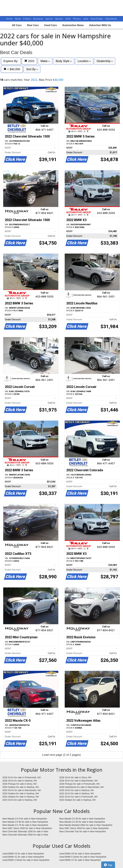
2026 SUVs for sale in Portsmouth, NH (22, 777)
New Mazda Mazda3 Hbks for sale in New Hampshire (86, 825)
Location (84, 61)
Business (39, 19)
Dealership (105, 61)
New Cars (33, 25)
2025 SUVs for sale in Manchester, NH (22, 790)
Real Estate (97, 19)
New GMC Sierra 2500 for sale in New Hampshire (84, 828)
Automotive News (73, 25)
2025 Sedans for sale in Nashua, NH (21, 793)
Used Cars (51, 25)
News (18, 19)
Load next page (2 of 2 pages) (61, 755)
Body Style (64, 61)
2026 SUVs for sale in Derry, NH (75, 777)
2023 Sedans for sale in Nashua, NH (77, 800)
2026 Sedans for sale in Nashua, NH (21, 787)
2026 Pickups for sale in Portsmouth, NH (79, 784)
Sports (49, 19)
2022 (29, 61)
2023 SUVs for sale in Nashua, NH (20, 800)
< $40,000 (12, 69)
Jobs (86, 19)
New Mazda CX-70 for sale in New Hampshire (25, 825)
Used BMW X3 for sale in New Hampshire (23, 854)
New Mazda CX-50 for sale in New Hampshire (82, 819)
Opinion (59, 19)
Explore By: (11, 61)
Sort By (32, 69)
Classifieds (111, 19)
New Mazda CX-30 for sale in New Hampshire (82, 822)
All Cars (17, 25)
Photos (77, 19)
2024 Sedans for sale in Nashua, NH (21, 797)
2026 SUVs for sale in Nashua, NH (20, 781)
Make (45, 61)
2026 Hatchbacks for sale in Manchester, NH (81, 787)
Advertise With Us (100, 25)
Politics (27, 19)
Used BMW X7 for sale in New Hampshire (80, 860)
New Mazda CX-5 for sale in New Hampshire (25, 819)
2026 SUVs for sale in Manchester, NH (78, 781)
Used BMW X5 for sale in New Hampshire (80, 854)
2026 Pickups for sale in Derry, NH (20, 784)
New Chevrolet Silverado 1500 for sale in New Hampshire (25, 832)
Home (9, 19)
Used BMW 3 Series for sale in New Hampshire (26, 860)
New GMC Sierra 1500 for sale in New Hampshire (27, 828)
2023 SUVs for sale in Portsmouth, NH (78, 797)
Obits (68, 19)
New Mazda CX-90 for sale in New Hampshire (25, 822)
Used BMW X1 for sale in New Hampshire (23, 857)
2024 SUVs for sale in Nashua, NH (77, 793)
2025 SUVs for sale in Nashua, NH (77, 790)
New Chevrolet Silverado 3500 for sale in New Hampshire (25, 835)
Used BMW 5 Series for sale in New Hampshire (83, 857)
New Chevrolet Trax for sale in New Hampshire (83, 831)
